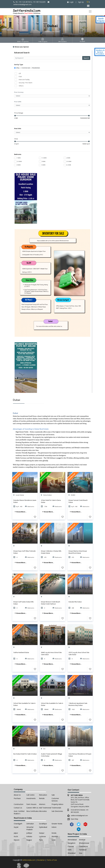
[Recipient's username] (48, 58)
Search (86, 58)
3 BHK (42, 161)
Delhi (70, 850)
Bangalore (72, 843)
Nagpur (29, 840)
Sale (53, 795)
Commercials (26, 68)
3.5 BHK (68, 161)
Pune (41, 840)
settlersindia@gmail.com (79, 815)
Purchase (17, 798)
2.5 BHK (18, 161)
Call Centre (30, 795)
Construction (19, 804)
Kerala (54, 833)
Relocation (43, 795)
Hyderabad (43, 827)
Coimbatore (83, 846)
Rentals (42, 798)
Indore (54, 827)
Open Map (74, 819)
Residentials (36, 68)
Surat (54, 840)
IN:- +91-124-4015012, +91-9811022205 (29, 2)
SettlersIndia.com (29, 860)
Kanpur (42, 833)
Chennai (71, 846)
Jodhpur (29, 833)
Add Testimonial (45, 808)
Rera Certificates (33, 811)
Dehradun (30, 824)
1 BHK (17, 158)
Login (71, 2)
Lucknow (42, 836)
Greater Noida (57, 824)
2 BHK (67, 158)
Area (16, 139)
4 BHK (17, 165)
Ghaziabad (72, 853)
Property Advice (57, 804)
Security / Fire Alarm (26, 83)
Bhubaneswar (84, 843)
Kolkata (29, 836)
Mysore (17, 840)
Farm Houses (31, 804)
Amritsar (82, 840)
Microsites (43, 811)
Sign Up (81, 2)
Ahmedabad (72, 840)
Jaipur (16, 833)
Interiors (42, 804)
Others (21, 86)
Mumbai (55, 836)
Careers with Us (32, 808)
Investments (31, 798)
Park (20, 77)
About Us (17, 795)
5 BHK (42, 165)
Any (18, 68)
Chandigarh (18, 824)
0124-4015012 (75, 810)
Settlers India (50, 32)
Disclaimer (41, 860)
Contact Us (18, 808)
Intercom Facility (24, 80)
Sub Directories (57, 811)
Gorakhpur (43, 824)
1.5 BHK (43, 158)
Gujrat (16, 827)
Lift (20, 73)
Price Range (19, 113)
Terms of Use (52, 860)
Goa (81, 853)
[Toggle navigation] (90, 11)
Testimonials (56, 808)
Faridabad (83, 850)
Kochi (16, 836)
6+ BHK (67, 165)
